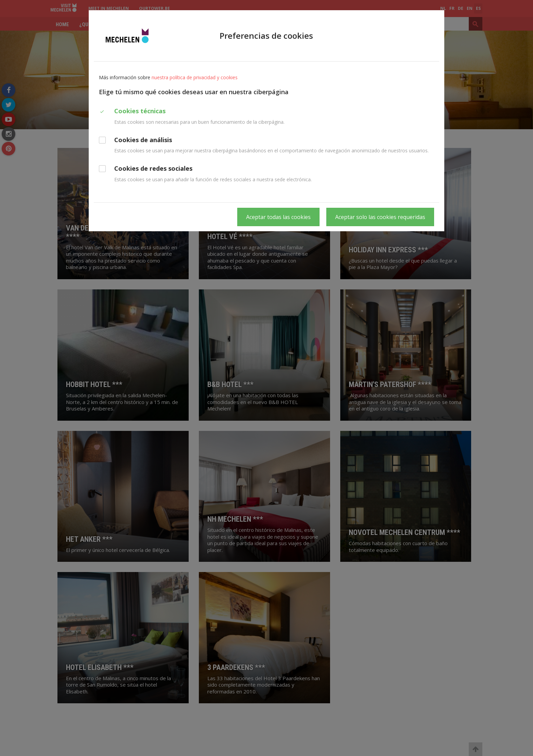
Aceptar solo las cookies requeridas (380, 217)
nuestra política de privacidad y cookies (195, 77)
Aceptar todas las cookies (278, 217)
